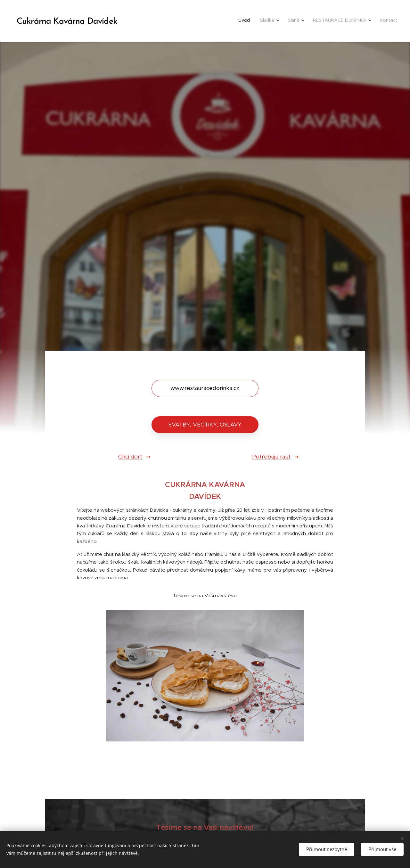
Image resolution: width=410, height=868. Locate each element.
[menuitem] (348, 21)
